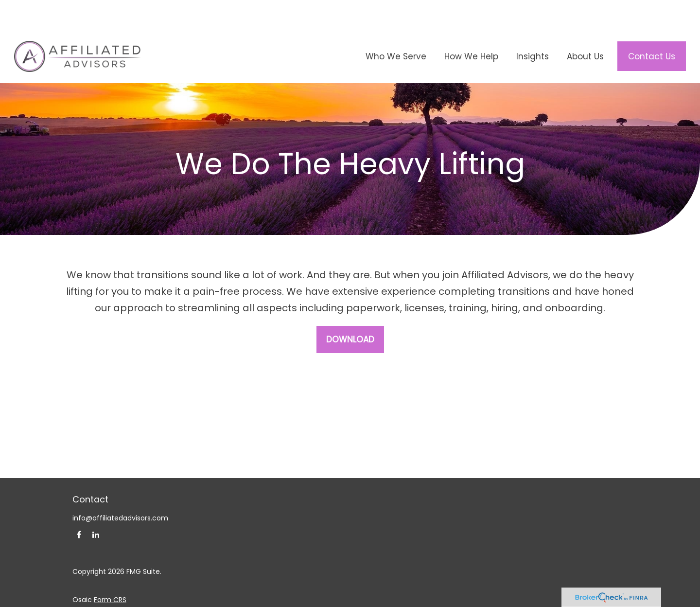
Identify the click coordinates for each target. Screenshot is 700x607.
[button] (396, 27)
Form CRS (110, 571)
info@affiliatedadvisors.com (120, 489)
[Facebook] (79, 506)
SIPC (403, 599)
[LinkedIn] (96, 506)
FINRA (384, 599)
